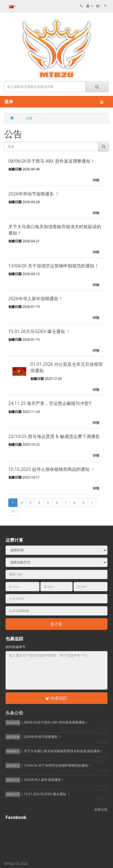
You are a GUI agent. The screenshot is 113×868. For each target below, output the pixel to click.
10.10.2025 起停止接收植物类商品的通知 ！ (52, 469)
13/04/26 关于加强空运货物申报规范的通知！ (53, 266)
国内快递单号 (15, 647)
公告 (29, 118)
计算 (57, 624)
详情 (96, 180)
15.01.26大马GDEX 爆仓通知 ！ (39, 331)
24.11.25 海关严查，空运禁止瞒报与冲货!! (50, 403)
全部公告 (101, 809)
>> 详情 (102, 728)
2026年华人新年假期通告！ (36, 299)
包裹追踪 (57, 698)
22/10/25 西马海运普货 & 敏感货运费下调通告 (54, 436)
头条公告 (14, 713)
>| (13, 511)
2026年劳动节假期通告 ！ (34, 194)
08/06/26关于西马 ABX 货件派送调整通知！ (52, 161)
